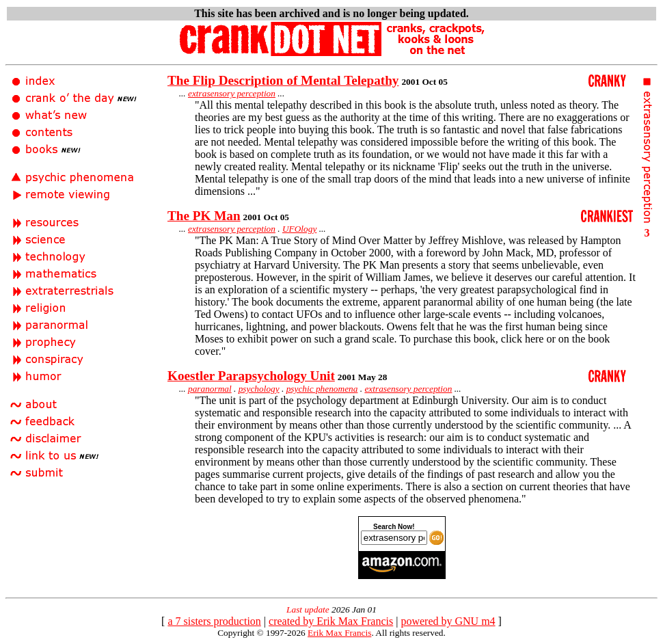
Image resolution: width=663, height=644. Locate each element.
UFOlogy (299, 229)
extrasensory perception (232, 93)
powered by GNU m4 (448, 621)
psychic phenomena (322, 389)
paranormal (210, 389)
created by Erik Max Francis (331, 621)
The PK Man (204, 216)
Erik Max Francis (339, 633)
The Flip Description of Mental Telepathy (283, 80)
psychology (259, 389)
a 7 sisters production (214, 621)
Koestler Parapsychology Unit (251, 376)
